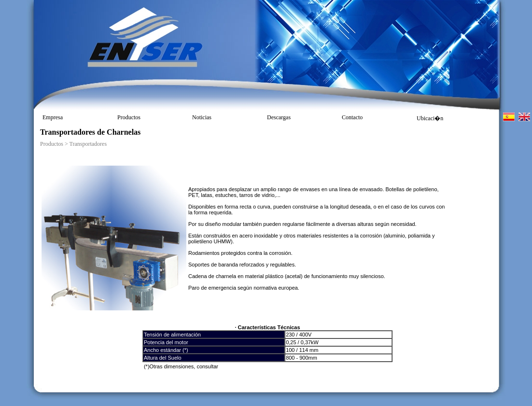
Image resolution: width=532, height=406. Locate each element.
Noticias (202, 117)
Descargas (279, 117)
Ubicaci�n (430, 118)
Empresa (53, 117)
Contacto (352, 117)
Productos (129, 117)
